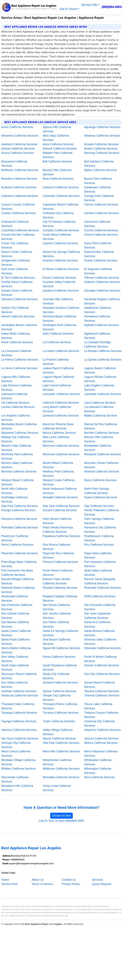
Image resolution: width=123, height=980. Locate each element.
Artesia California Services (18, 149)
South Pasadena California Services (60, 667)
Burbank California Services (19, 187)
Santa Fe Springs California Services (60, 633)
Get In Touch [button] (68, 9)
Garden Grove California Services (17, 293)
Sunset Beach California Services (99, 685)
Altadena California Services (102, 136)
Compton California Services (61, 230)
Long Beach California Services (57, 409)
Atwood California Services (60, 149)
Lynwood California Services (61, 416)
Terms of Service (42, 884)
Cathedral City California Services (58, 215)
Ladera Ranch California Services (58, 370)
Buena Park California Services (98, 181)
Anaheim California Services (19, 144)
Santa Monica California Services (99, 633)
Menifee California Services (102, 433)
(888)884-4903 (112, 7)
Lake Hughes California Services (99, 388)
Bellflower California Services (20, 170)
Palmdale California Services (20, 527)
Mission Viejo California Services (16, 448)
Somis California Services (59, 657)
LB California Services (15, 403)
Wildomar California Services (61, 769)
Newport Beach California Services (18, 482)
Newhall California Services (102, 472)
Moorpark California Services (103, 454)
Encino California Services (59, 278)
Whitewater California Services (98, 762)
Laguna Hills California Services (16, 379)
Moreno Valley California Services (17, 465)
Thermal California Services (102, 695)
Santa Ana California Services (97, 624)
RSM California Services (100, 596)
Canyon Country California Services (18, 207)
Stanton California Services (101, 665)
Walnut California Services (101, 743)
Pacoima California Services (19, 519)
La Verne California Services (19, 368)
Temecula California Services (20, 695)
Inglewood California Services (97, 336)
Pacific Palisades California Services (101, 512)
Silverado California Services (102, 648)
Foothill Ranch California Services (17, 284)
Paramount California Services (15, 538)
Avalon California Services (101, 149)
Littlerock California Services (61, 403)
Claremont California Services (97, 224)
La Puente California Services (56, 362)
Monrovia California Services (61, 446)
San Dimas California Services (56, 607)
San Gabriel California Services (15, 616)
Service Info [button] (89, 5)
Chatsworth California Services (15, 224)
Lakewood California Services (14, 396)
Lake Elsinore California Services (16, 388)
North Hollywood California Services (60, 491)
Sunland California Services (60, 683)
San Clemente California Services (17, 607)
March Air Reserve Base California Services (58, 426)
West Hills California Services (61, 751)
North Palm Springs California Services (97, 491)
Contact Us (69, 880)
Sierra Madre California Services (16, 650)
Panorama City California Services (100, 530)
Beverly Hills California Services (57, 172)
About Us (38, 880)
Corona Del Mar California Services (18, 237)
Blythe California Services (100, 170)
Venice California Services (59, 739)
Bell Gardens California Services (99, 164)
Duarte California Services (101, 260)
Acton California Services (17, 127)
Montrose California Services (61, 454)
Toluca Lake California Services (98, 706)
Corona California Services (101, 230)
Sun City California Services (102, 674)
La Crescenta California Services (16, 353)
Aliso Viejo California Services (56, 138)
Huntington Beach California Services (19, 327)
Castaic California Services (18, 213)
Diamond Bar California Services (99, 254)
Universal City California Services (99, 723)
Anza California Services (58, 144)
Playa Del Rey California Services (58, 555)
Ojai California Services (99, 506)
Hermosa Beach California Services (59, 319)
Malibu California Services (101, 416)
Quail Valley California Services (98, 573)
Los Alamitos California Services (99, 409)
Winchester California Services (15, 779)
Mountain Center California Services (101, 465)
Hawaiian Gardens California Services (61, 310)
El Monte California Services (61, 269)
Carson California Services (101, 205)
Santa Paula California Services (16, 642)
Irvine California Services (17, 342)
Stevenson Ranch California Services (19, 676)
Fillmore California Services (102, 278)
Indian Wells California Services (16, 336)
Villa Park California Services (61, 743)
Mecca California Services (59, 433)
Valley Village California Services (58, 732)
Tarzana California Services (102, 691)
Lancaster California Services (61, 394)
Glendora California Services (20, 299)
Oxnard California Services (60, 510)
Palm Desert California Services (57, 521)
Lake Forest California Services (57, 388)
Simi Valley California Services (15, 659)
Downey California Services (60, 260)
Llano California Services (100, 403)
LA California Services (57, 342)
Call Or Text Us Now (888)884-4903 (62, 821)
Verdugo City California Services (16, 745)
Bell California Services (57, 161)
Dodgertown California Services (15, 263)
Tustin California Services (59, 721)
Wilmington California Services (98, 771)
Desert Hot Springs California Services (61, 254)
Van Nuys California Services (20, 739)
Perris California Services (17, 545)
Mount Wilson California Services (58, 465)
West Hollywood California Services (101, 754)
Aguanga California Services (102, 127)
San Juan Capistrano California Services (98, 616)
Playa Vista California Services (98, 555)
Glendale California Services (102, 291)
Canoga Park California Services (99, 198)
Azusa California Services (18, 153)
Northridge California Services (14, 499)
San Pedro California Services (56, 624)
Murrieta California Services (19, 472)
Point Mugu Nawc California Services (19, 564)
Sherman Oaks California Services (100, 642)
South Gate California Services (15, 667)
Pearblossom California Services (99, 538)
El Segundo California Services (98, 271)
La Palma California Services (20, 360)
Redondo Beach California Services (18, 590)
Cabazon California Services (61, 187)
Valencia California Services (19, 730)
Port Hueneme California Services (100, 564)
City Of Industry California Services (59, 224)
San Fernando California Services (100, 607)
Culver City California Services (15, 245)
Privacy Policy (71, 884)
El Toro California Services (18, 278)
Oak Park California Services (20, 506)
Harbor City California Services (15, 310)
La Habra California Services (61, 351)
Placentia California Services (20, 553)
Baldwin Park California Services (58, 155)
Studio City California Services (56, 676)
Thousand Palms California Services (60, 706)
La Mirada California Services (103, 351)
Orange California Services (18, 510)
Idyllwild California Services (101, 325)
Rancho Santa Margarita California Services (100, 581)
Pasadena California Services (62, 536)
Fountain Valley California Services (59, 284)
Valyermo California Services (102, 730)
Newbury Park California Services (58, 474)
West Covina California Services (16, 754)
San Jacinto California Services (57, 616)
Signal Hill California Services (61, 648)
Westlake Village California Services (18, 762)
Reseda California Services (60, 588)
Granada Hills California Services (58, 301)
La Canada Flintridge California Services (97, 344)
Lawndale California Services (103, 394)
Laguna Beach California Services (100, 370)
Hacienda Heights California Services (102, 301)
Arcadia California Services (101, 144)
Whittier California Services (18, 769)
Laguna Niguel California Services (58, 379)
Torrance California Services (61, 713)
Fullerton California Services (102, 282)
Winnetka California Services (61, 777)
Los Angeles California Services (16, 418)
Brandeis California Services (19, 179)
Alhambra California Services (20, 136)
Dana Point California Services (98, 245)
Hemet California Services (18, 316)
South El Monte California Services (100, 659)
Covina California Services (101, 235)
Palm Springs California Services (99, 521)
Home (5, 880)
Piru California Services (99, 545)
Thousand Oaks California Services (18, 706)
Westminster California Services (57, 762)
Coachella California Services (20, 230)
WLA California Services (99, 777)
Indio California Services (58, 334)
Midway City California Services (15, 439)
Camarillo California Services (61, 196)
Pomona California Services (60, 562)
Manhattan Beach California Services (19, 426)
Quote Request (102, 884)
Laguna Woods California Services (100, 379)
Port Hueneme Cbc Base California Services (17, 573)
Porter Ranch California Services (58, 573)
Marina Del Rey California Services (100, 426)
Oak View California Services (61, 506)
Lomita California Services (18, 407)
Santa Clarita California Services (16, 633)
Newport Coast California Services (59, 482)
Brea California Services (58, 179)
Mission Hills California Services (99, 439)
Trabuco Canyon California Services (101, 715)
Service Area (10, 884)
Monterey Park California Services (17, 456)
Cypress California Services (60, 243)
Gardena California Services (61, 291)
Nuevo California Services (101, 497)
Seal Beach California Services (56, 642)
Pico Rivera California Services (56, 547)
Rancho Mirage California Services (17, 581)
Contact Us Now (62, 816)
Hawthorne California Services (98, 310)
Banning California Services (102, 153)
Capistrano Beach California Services (61, 207)
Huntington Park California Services (59, 327)
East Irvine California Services (14, 271)
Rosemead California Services (15, 598)
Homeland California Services (97, 319)
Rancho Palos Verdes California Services (56, 581)
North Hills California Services (14, 491)
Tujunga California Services (19, 721)
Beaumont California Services (14, 164)
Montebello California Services (98, 448)
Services (97, 880)
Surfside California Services (19, 691)
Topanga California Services (19, 713)
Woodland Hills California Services (17, 788)
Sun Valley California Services (14, 685)
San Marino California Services (15, 624)
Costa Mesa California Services (57, 237)
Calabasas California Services (97, 189)
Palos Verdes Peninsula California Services (58, 530)
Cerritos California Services (101, 213)
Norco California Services (100, 480)
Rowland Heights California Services (60, 598)
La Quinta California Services (103, 360)
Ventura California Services (101, 739)
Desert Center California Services (17, 254)
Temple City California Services (57, 698)
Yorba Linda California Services (57, 788)
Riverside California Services (102, 588)
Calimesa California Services (20, 196)
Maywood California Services (20, 433)
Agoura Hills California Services (57, 129)
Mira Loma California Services (56, 439)
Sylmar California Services (60, 691)
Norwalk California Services (60, 497)
